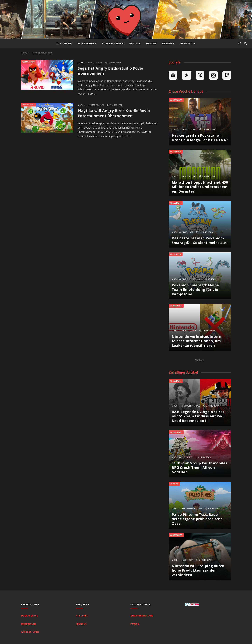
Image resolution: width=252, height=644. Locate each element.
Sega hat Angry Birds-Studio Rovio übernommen (111, 71)
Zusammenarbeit (142, 615)
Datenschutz (29, 615)
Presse (135, 623)
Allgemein (64, 43)
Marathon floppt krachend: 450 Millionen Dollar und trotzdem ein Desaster (200, 187)
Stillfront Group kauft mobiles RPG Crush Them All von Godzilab (199, 468)
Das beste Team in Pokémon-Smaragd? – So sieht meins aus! (200, 240)
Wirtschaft (87, 43)
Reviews (168, 43)
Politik (135, 43)
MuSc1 (81, 63)
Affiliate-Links (30, 632)
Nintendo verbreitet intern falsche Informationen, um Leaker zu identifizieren (197, 341)
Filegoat (81, 623)
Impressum (28, 623)
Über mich (188, 43)
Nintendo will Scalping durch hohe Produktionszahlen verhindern (198, 570)
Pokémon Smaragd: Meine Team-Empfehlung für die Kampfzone (195, 290)
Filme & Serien (113, 43)
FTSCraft (82, 615)
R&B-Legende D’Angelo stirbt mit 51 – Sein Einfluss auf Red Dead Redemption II (198, 416)
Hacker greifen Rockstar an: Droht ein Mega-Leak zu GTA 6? (200, 138)
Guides (151, 43)
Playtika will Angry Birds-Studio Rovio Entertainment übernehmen (115, 114)
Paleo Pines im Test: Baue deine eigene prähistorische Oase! (197, 519)
